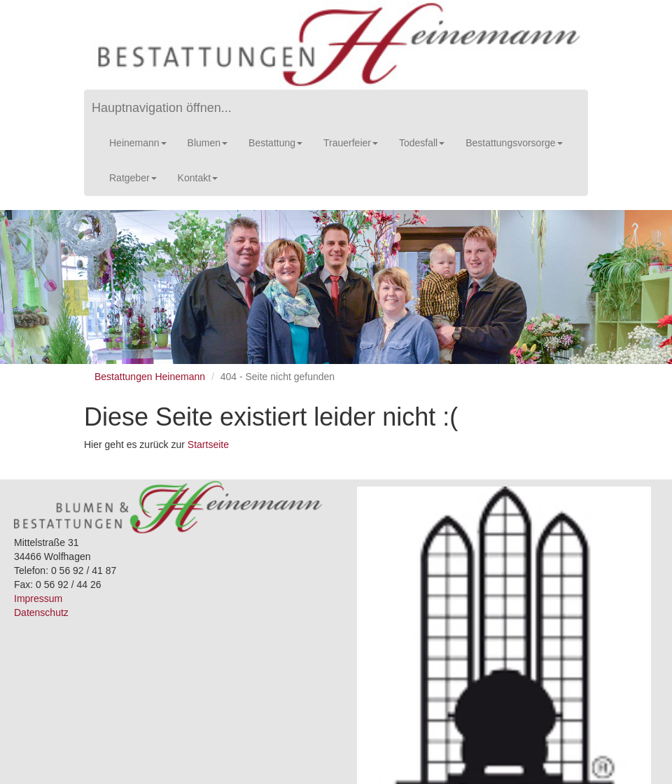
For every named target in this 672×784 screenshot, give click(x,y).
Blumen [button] (208, 143)
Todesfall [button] (422, 143)
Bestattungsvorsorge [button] (514, 143)
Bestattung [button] (275, 143)
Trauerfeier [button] (351, 143)
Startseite (208, 444)
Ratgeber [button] (133, 178)
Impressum (38, 598)
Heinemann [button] (138, 143)
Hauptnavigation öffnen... (162, 108)
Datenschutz (41, 612)
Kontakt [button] (198, 178)
